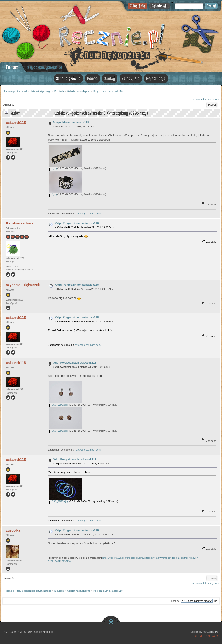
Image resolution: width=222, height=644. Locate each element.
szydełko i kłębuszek (23, 285)
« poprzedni (199, 99)
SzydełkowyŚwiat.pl (45, 67)
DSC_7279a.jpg (59, 431)
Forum (12, 67)
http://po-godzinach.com (88, 213)
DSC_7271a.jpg (59, 405)
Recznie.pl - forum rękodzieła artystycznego (111, 36)
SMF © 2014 (25, 632)
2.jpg (53, 194)
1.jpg (53, 168)
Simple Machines (44, 632)
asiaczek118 (16, 123)
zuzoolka (13, 530)
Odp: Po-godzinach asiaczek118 (77, 223)
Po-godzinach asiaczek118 (71, 122)
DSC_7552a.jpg (59, 501)
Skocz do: (175, 601)
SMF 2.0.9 (10, 632)
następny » (213, 99)
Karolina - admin (19, 223)
